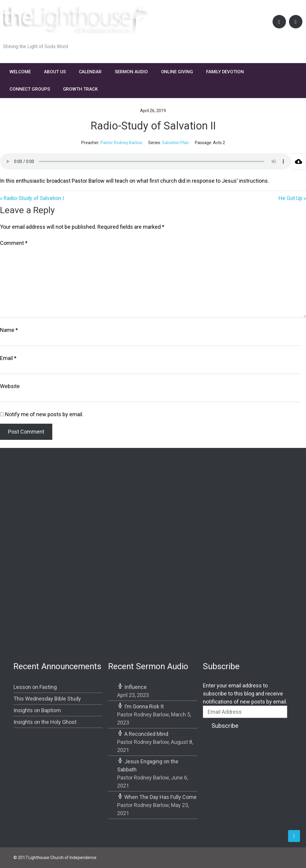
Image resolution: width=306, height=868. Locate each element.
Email (8, 358)
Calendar (90, 72)
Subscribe (225, 726)
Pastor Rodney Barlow (121, 143)
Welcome (20, 72)
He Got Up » (292, 198)
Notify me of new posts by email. (44, 414)
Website (10, 386)
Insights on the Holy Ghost (45, 722)
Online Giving (177, 72)
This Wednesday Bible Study (47, 699)
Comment (14, 243)
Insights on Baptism (37, 710)
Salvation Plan (175, 143)
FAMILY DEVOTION (225, 72)
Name (9, 330)
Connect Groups (30, 89)
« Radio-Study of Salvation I (32, 198)
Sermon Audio (131, 72)
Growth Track (80, 89)
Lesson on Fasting (35, 687)
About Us (55, 72)
